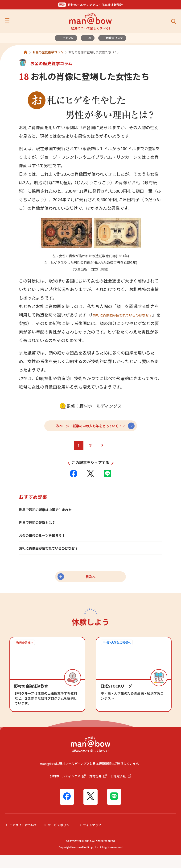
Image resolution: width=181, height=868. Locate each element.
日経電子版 (123, 788)
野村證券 (99, 788)
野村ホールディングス (67, 788)
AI (90, 38)
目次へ (90, 587)
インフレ (68, 38)
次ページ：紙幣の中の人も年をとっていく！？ (91, 433)
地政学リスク (114, 38)
